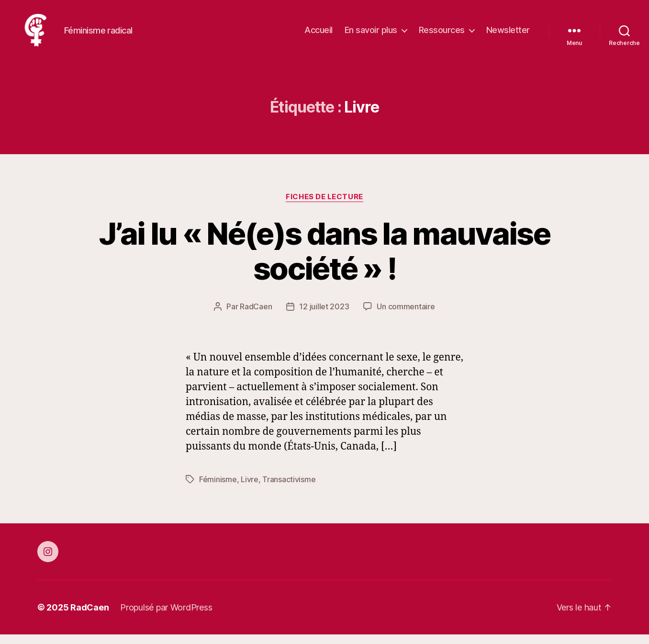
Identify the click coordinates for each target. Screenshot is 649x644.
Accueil (319, 35)
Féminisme (218, 489)
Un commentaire (406, 316)
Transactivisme (289, 489)
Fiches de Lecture (324, 206)
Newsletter (508, 35)
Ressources (442, 35)
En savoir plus (371, 35)
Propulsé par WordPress (166, 617)
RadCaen (256, 316)
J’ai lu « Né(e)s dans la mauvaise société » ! (324, 260)
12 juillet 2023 (324, 316)
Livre (250, 489)
